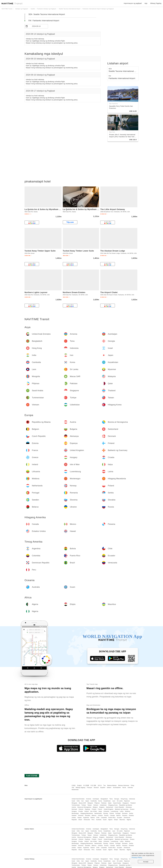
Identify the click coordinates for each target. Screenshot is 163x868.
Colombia (104, 818)
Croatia (81, 811)
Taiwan (90, 805)
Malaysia (90, 803)
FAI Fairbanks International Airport (44, 21)
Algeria (110, 820)
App (146, 3)
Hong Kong (124, 799)
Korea (100, 801)
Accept (146, 862)
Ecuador (120, 818)
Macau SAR (82, 803)
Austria (74, 807)
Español (103, 788)
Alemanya (129, 807)
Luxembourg (114, 811)
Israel (73, 801)
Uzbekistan (103, 805)
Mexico (119, 816)
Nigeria (129, 820)
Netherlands (98, 813)
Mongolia (74, 803)
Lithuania (106, 811)
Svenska (130, 788)
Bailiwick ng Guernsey (122, 809)
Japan (87, 801)
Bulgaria (102, 807)
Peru (93, 820)
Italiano (109, 788)
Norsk (124, 788)
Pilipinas (97, 803)
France (100, 809)
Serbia (131, 813)
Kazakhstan (107, 801)
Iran (82, 801)
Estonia (81, 809)
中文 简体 (93, 785)
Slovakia (87, 816)
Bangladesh (104, 799)
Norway (106, 813)
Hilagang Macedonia (87, 813)
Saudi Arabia (117, 803)
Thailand (133, 803)
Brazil (80, 820)
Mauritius (122, 820)
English (79, 785)
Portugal (118, 813)
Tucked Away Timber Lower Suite (78, 251)
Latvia (122, 811)
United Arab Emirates (78, 799)
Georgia (117, 799)
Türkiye (84, 805)
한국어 (100, 785)
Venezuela (87, 820)
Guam (105, 820)
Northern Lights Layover (36, 292)
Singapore (126, 803)
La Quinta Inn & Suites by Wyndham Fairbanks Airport (50, 209)
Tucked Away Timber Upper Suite (40, 251)
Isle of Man (94, 811)
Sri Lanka (120, 801)
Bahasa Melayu (112, 785)
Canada (112, 816)
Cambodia (94, 801)
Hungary (74, 811)
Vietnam (96, 805)
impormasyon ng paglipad (133, 3)
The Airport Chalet (109, 292)
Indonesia (132, 799)
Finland (94, 809)
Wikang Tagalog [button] (156, 3)
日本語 (74, 785)
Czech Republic (119, 807)
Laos (114, 801)
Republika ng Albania (126, 805)
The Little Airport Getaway (113, 209)
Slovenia (81, 816)
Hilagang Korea (113, 805)
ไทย (105, 785)
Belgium (95, 807)
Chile (98, 818)
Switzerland (110, 807)
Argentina (86, 818)
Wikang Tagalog (80, 788)
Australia (99, 820)
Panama (125, 816)
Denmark (74, 809)
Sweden (74, 816)
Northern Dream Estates (74, 292)
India (78, 801)
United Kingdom (109, 809)
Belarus (94, 816)
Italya (100, 811)
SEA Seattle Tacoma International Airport (47, 14)
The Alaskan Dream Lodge (113, 251)
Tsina (111, 799)
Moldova (128, 811)
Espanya (88, 809)
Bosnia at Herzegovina (84, 807)
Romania (125, 813)
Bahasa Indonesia (124, 785)
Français (90, 788)
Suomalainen (117, 788)
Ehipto (116, 820)
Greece (132, 809)
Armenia (89, 799)
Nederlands (75, 790)
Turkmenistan (76, 805)
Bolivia (93, 818)
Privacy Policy (137, 857)
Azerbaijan (96, 799)
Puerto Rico (112, 818)
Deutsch (96, 788)
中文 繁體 (86, 785)
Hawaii (80, 818)
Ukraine (100, 816)
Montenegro (75, 813)
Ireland (86, 811)
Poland (112, 813)
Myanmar (127, 801)
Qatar (110, 803)
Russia (106, 816)
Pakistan (104, 803)
